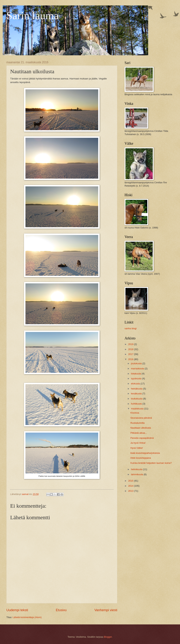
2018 (131, 349)
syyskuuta (136, 378)
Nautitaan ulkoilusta (141, 428)
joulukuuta (137, 363)
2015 (131, 481)
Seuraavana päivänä (141, 418)
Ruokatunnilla (137, 423)
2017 (131, 354)
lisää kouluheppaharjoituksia (145, 453)
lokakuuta (136, 374)
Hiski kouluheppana (141, 458)
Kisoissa (135, 413)
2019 (131, 344)
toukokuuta (137, 399)
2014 (131, 486)
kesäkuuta (137, 394)
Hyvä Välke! (137, 448)
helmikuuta (137, 469)
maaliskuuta (137, 409)
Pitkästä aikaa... (139, 433)
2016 (131, 359)
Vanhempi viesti (106, 610)
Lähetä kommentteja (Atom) (27, 617)
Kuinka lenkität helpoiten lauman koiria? (151, 463)
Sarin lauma (33, 16)
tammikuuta (137, 474)
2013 (131, 491)
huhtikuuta (137, 404)
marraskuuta (138, 369)
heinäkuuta (137, 389)
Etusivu (61, 610)
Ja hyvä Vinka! (138, 443)
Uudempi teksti (17, 610)
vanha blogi (131, 328)
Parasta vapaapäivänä (142, 438)
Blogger (108, 637)
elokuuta (136, 384)
